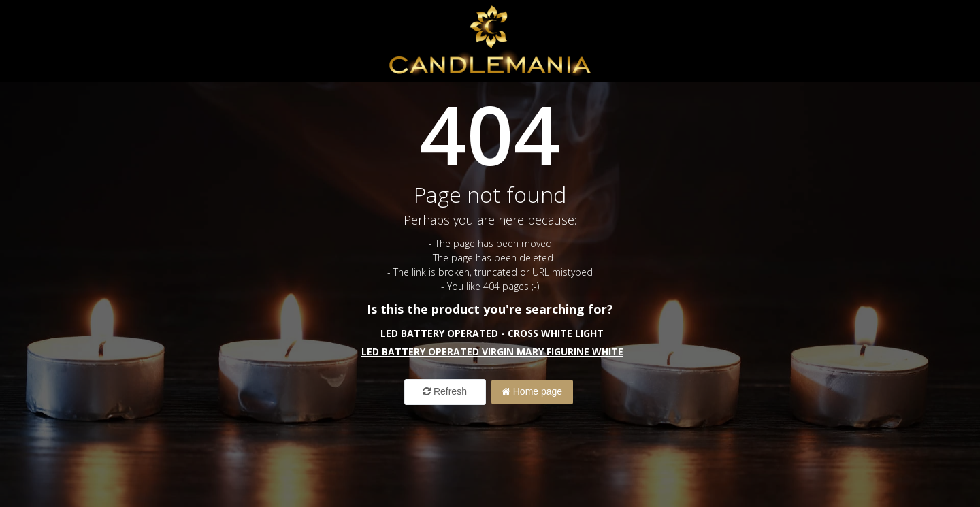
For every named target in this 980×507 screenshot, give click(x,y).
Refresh (445, 391)
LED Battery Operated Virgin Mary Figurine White (492, 351)
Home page (532, 391)
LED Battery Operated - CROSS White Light (492, 333)
